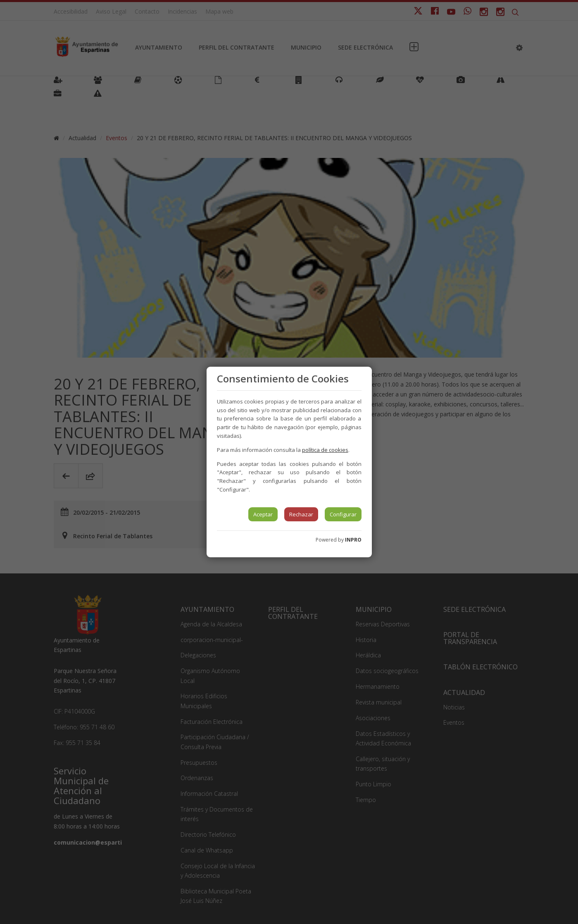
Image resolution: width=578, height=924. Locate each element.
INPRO (353, 540)
